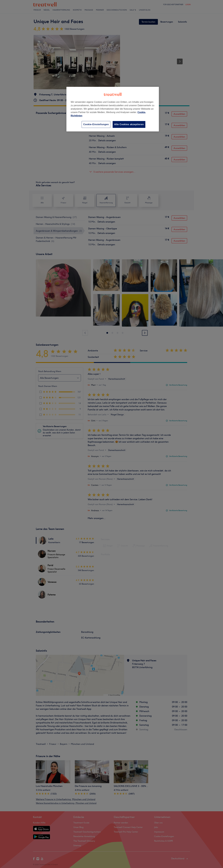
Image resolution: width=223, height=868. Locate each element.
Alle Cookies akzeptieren (129, 124)
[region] (113, 109)
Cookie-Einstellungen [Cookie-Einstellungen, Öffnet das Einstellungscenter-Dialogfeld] (96, 124)
